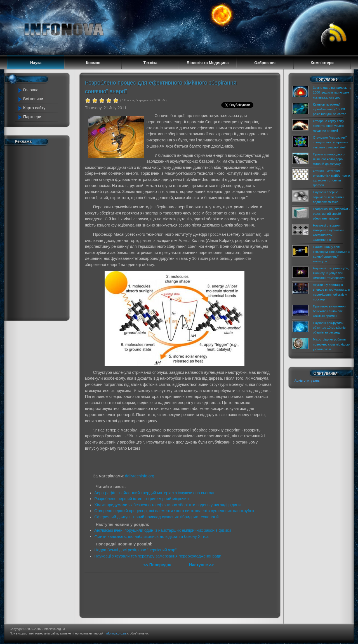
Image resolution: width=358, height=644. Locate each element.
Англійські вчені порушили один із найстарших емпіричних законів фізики (163, 530)
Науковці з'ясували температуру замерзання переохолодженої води (158, 556)
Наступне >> (201, 565)
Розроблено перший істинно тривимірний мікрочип (142, 499)
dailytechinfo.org (140, 476)
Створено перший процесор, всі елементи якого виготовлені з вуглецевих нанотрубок (174, 511)
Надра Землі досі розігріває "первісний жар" (135, 550)
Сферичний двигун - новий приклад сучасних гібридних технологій (156, 517)
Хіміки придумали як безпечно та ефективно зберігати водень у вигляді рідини (167, 505)
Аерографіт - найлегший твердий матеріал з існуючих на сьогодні (155, 493)
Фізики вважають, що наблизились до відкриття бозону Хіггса (151, 536)
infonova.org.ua (116, 633)
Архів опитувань (307, 381)
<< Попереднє (158, 565)
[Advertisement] (40, 232)
